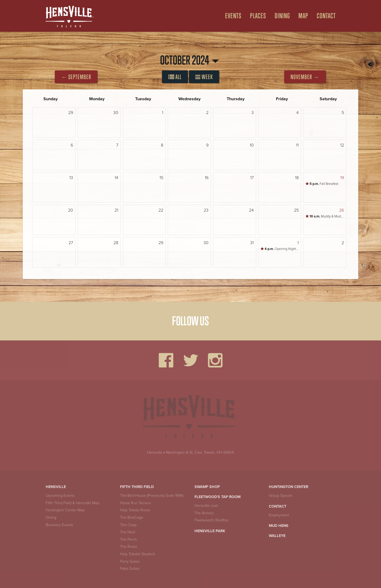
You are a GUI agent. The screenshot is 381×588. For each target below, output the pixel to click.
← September (76, 77)
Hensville (155, 452)
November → (305, 77)
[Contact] (324, 16)
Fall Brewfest (322, 184)
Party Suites (130, 561)
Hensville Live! (206, 506)
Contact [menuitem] (326, 16)
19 (342, 178)
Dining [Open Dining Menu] (282, 16)
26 (342, 210)
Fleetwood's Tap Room (217, 497)
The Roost (129, 547)
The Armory (204, 513)
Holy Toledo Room (135, 510)
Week (204, 77)
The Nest (128, 532)
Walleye (277, 536)
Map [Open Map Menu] (303, 16)
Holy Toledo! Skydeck (138, 554)
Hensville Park (210, 531)
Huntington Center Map (65, 510)
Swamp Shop (207, 487)
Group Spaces (281, 496)
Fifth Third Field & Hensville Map (72, 503)
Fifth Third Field (137, 487)
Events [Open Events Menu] (233, 16)
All (175, 77)
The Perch (129, 539)
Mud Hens (279, 526)
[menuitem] (231, 16)
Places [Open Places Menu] (258, 16)
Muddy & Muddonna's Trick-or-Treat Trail (326, 216)
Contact (278, 506)
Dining (51, 518)
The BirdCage (132, 518)
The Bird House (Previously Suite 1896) (152, 496)
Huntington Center (289, 487)
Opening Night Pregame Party (281, 249)
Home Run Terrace (136, 503)
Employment (279, 515)
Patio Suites (130, 569)
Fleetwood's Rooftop (211, 520)
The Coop (128, 525)
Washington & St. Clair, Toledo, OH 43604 (200, 452)
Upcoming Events (60, 496)
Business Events (59, 525)
